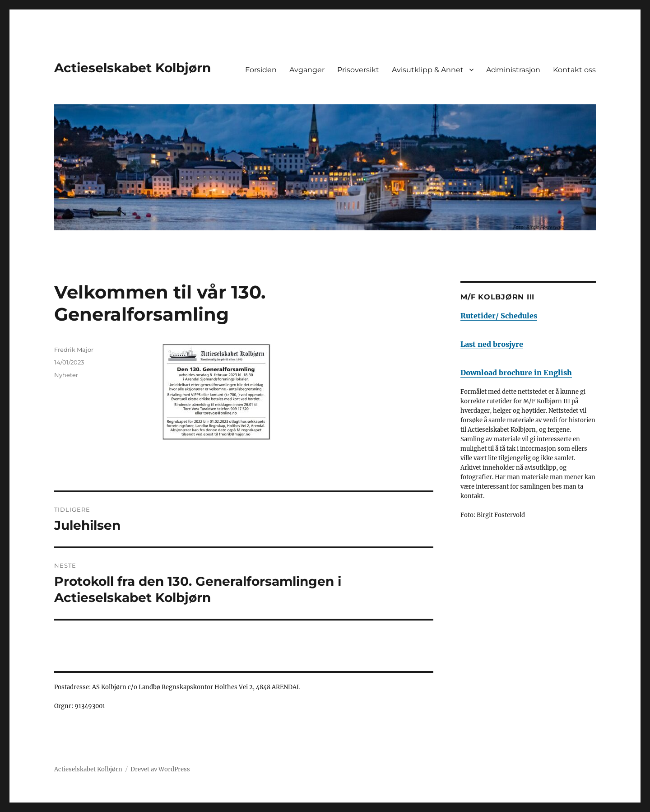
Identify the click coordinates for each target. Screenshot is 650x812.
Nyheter (66, 375)
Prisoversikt (358, 70)
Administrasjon (513, 70)
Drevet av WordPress (160, 769)
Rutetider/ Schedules (499, 316)
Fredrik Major (74, 350)
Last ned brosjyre (492, 344)
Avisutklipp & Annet (428, 70)
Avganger (307, 70)
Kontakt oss (574, 70)
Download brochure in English (516, 373)
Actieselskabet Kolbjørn (132, 68)
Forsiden (261, 70)
